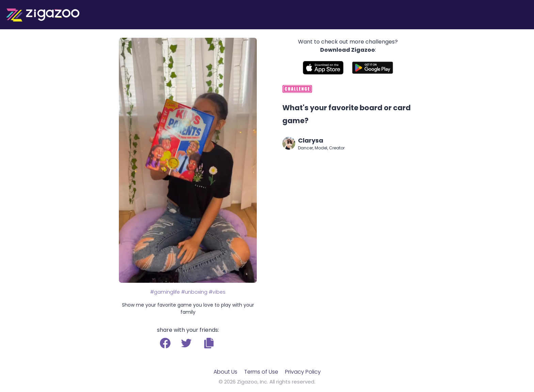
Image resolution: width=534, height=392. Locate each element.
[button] (209, 343)
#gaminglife (165, 292)
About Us (225, 372)
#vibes (217, 292)
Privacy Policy (303, 372)
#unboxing (194, 292)
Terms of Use (261, 372)
